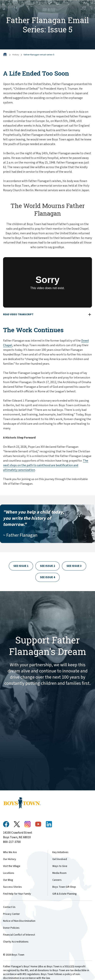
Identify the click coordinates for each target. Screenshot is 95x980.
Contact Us (9, 907)
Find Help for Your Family (17, 894)
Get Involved (60, 859)
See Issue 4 (47, 577)
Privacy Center (11, 914)
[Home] (5, 55)
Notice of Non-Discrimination (19, 921)
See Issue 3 (74, 566)
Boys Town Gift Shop (64, 887)
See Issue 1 (21, 566)
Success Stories (12, 887)
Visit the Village (12, 866)
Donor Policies (11, 928)
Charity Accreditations (16, 942)
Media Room (59, 873)
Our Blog (8, 880)
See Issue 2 (47, 566)
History (16, 55)
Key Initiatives (60, 852)
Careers (57, 880)
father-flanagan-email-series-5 (39, 55)
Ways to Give (60, 866)
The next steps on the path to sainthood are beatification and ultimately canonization (46, 465)
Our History (10, 859)
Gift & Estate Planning (65, 894)
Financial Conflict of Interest (19, 935)
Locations (9, 873)
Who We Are (10, 852)
